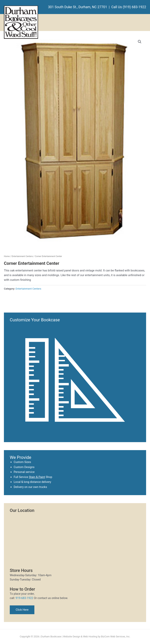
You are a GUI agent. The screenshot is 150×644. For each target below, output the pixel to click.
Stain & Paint (37, 477)
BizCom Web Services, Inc (115, 636)
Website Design (72, 636)
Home (7, 256)
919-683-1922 (24, 598)
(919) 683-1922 (134, 7)
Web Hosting (90, 636)
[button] (140, 42)
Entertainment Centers (22, 256)
